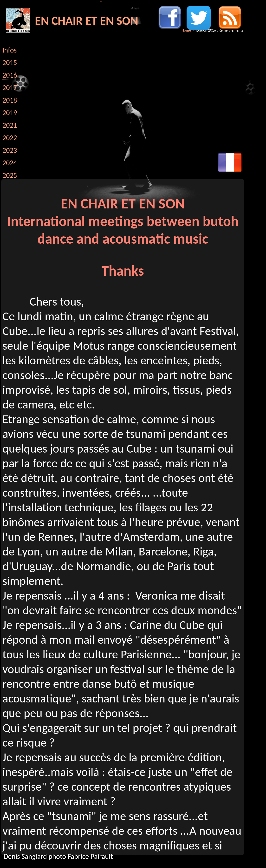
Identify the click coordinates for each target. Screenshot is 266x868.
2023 (10, 150)
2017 (10, 88)
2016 (10, 75)
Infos (10, 50)
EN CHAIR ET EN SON (87, 21)
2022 (10, 138)
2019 (10, 113)
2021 (10, 125)
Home (186, 30)
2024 (10, 163)
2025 (10, 175)
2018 (10, 100)
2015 (10, 63)
